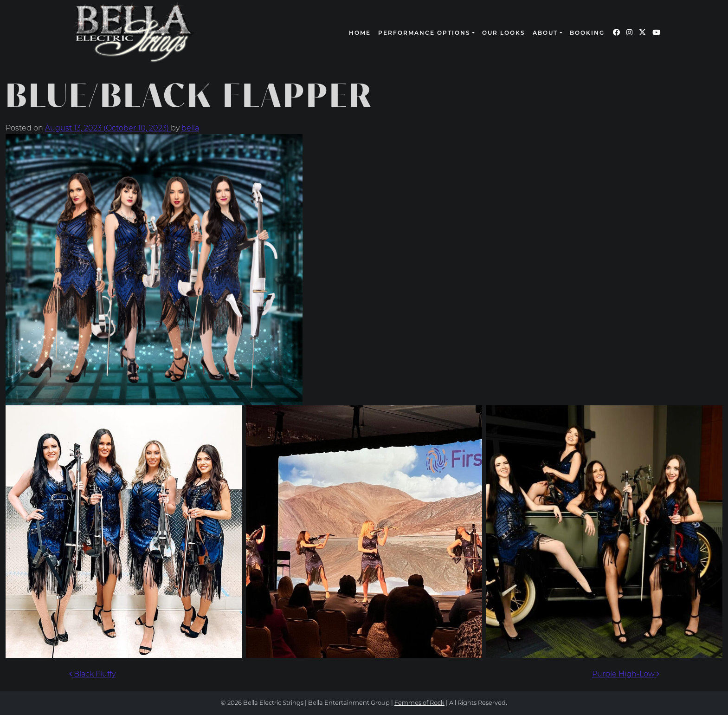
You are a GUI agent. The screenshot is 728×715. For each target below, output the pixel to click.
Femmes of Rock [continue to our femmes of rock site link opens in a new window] (419, 703)
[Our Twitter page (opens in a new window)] (642, 33)
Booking (587, 33)
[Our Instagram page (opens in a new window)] (629, 33)
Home (360, 33)
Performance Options (424, 33)
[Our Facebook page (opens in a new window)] (616, 33)
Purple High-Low (626, 675)
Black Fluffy (92, 675)
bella (190, 129)
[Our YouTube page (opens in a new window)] (656, 33)
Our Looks (504, 33)
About (545, 33)
